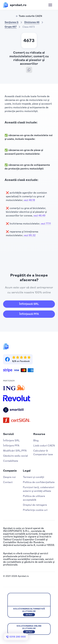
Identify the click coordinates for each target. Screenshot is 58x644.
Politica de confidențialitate (39, 482)
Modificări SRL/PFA (15, 451)
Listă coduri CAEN (44, 446)
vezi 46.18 (29, 200)
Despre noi (9, 477)
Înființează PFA (29, 314)
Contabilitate (11, 461)
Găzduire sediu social (15, 456)
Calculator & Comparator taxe (43, 453)
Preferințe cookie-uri (35, 510)
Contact (8, 482)
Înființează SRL (29, 304)
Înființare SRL (11, 440)
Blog (36, 440)
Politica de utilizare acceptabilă (34, 498)
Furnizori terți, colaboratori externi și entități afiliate (39, 489)
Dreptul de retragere (35, 505)
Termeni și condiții (33, 477)
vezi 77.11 (46, 224)
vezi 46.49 (39, 216)
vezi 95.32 (30, 235)
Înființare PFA (11, 446)
